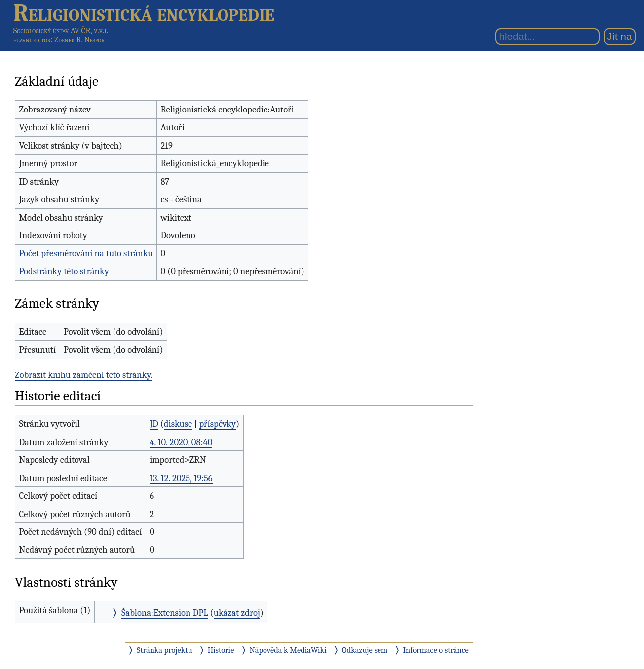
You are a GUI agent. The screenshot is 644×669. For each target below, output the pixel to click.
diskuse (178, 424)
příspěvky (217, 424)
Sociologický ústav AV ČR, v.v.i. (61, 30)
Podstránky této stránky (64, 271)
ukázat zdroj (237, 613)
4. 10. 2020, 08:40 (181, 442)
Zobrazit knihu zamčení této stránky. (84, 375)
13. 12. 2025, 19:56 (181, 478)
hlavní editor (32, 40)
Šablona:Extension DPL (165, 613)
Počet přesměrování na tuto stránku (86, 253)
